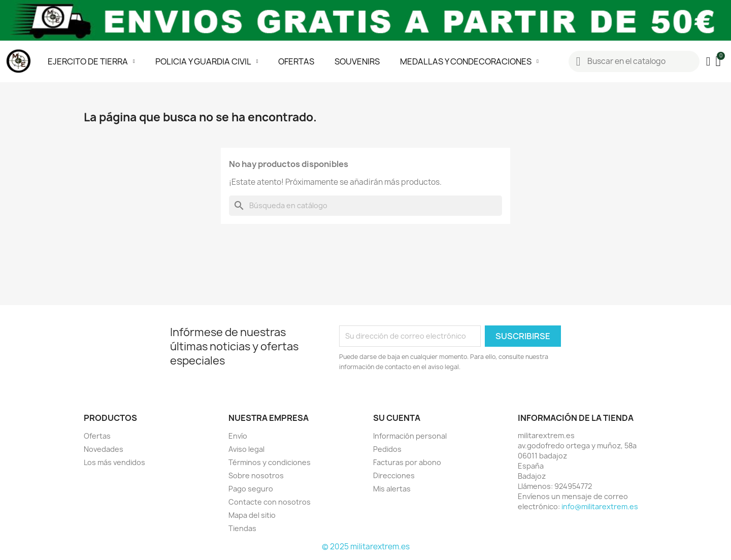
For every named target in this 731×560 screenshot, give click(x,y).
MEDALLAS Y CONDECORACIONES (469, 61)
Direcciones (394, 475)
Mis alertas (392, 489)
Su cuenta (397, 418)
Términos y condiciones (270, 462)
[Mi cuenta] (708, 61)
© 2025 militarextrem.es (366, 547)
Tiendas (242, 528)
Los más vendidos (114, 462)
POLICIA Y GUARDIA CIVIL (207, 61)
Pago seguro (251, 489)
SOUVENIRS (357, 61)
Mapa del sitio (252, 515)
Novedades (104, 449)
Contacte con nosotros (270, 502)
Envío (238, 436)
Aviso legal (246, 449)
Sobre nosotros (256, 475)
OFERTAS (296, 61)
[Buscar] (365, 206)
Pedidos (387, 449)
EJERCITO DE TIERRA (91, 61)
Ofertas (97, 436)
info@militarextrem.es (600, 506)
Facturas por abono (407, 462)
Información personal (410, 436)
